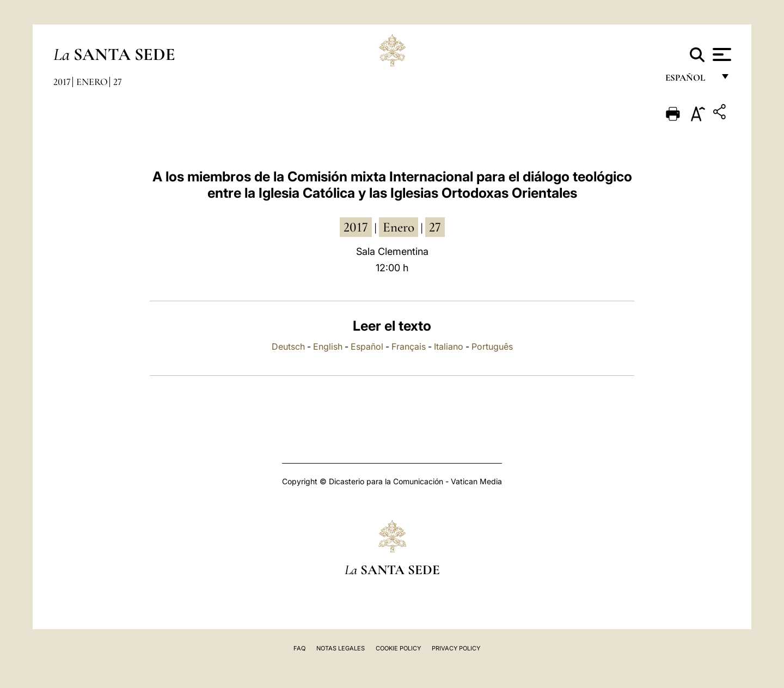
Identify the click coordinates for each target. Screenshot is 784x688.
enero (399, 227)
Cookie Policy (398, 648)
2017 (62, 82)
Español (367, 346)
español (690, 80)
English (328, 346)
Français (409, 346)
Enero (92, 82)
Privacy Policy (456, 648)
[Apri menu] (721, 54)
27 (118, 82)
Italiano (449, 346)
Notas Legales (341, 648)
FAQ (299, 648)
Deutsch (288, 346)
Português (492, 346)
